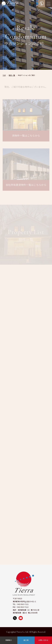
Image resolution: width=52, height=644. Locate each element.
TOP (4, 75)
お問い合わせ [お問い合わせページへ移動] (43, 640)
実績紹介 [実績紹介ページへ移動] (9, 640)
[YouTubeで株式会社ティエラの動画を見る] (21, 618)
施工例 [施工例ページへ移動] (26, 640)
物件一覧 (12, 75)
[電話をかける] (42, 4)
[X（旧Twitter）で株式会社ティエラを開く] (15, 618)
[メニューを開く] (49, 4)
